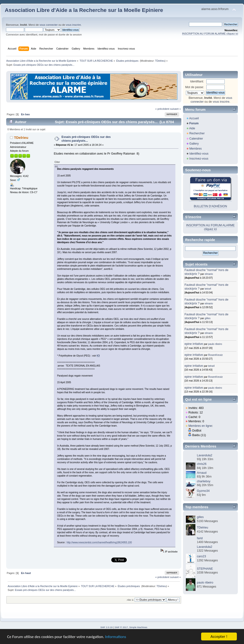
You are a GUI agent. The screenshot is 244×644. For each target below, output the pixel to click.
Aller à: (130, 600)
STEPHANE (205, 569)
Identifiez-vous (199, 154)
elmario (209, 274)
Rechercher (197, 133)
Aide (192, 128)
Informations (116, 637)
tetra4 (208, 289)
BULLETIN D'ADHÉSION (210, 206)
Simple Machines (138, 627)
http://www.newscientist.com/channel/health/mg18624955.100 (99, 542)
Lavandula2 (204, 455)
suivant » (175, 109)
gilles (208, 318)
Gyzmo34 (203, 491)
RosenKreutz (216, 355)
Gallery (194, 144)
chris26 (202, 464)
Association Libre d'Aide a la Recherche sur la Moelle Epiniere (84, 10)
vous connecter (49, 25)
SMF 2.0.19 (107, 627)
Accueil (194, 118)
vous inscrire (73, 25)
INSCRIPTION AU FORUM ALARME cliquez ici (210, 34)
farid (200, 538)
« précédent (162, 109)
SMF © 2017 (121, 627)
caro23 (201, 556)
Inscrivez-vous (199, 159)
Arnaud (202, 473)
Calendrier (196, 139)
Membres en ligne (200, 426)
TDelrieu (160, 61)
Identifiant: (197, 81)
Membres (195, 149)
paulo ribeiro (215, 344)
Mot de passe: (194, 87)
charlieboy (204, 481)
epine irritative (194, 344)
